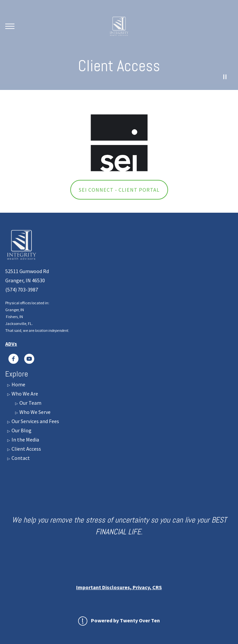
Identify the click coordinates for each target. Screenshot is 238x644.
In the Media (25, 440)
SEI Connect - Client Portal (119, 190)
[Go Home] (119, 26)
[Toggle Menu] (10, 26)
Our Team (30, 403)
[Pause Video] (225, 77)
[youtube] (29, 359)
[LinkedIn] (13, 359)
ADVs (11, 344)
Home (18, 384)
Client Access (26, 449)
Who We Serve (34, 412)
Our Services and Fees (35, 421)
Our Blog (21, 430)
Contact (20, 458)
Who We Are (24, 394)
